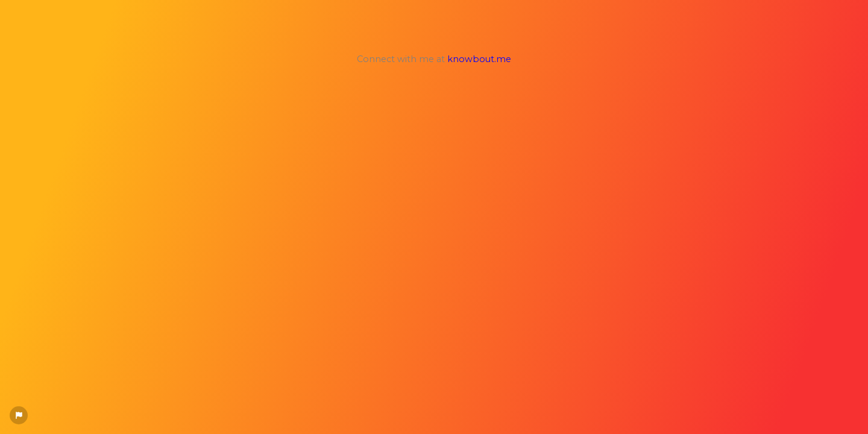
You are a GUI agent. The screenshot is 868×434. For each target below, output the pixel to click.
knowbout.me (479, 59)
